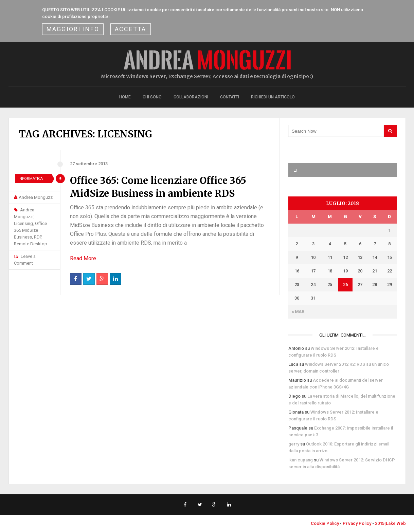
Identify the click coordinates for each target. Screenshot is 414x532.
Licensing (23, 223)
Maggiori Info (73, 29)
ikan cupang (301, 460)
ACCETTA (131, 29)
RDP (38, 237)
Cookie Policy (325, 523)
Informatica (31, 179)
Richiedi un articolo (273, 97)
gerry (294, 444)
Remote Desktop (31, 244)
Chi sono (152, 97)
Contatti (230, 97)
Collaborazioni (191, 97)
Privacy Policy (357, 523)
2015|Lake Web (390, 523)
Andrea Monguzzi (36, 197)
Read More (83, 258)
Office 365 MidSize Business (30, 230)
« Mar (298, 312)
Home (125, 97)
